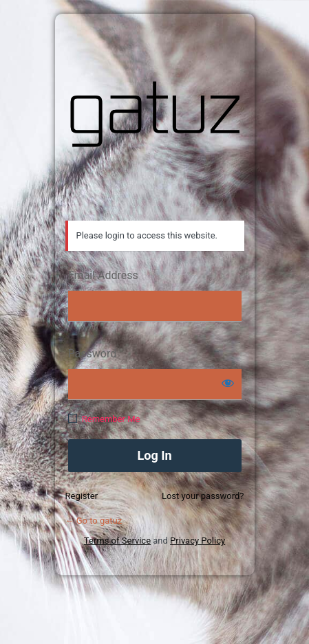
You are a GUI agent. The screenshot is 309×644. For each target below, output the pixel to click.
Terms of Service (117, 541)
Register (82, 496)
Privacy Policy (198, 541)
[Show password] (228, 383)
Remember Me (111, 419)
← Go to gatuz (94, 521)
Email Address (103, 275)
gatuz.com (155, 114)
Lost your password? (203, 496)
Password (93, 354)
